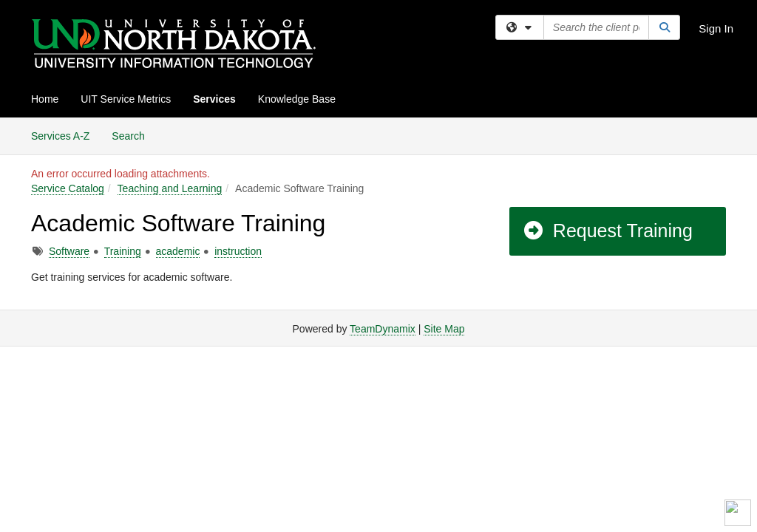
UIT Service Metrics (126, 99)
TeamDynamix (383, 329)
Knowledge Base (297, 99)
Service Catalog (68, 188)
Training (123, 251)
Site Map (444, 329)
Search (133, 135)
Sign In (716, 28)
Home (45, 99)
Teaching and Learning (170, 188)
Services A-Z (60, 136)
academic (178, 251)
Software (69, 251)
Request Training (607, 231)
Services (214, 99)
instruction (238, 251)
